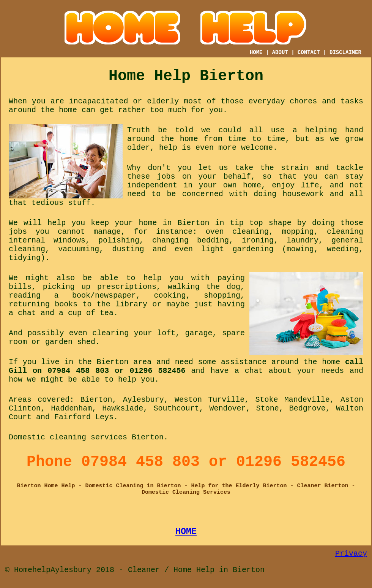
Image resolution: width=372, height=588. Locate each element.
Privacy (351, 554)
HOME (256, 52)
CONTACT (309, 52)
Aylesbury (143, 400)
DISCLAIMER (345, 52)
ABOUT (280, 52)
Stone (268, 408)
